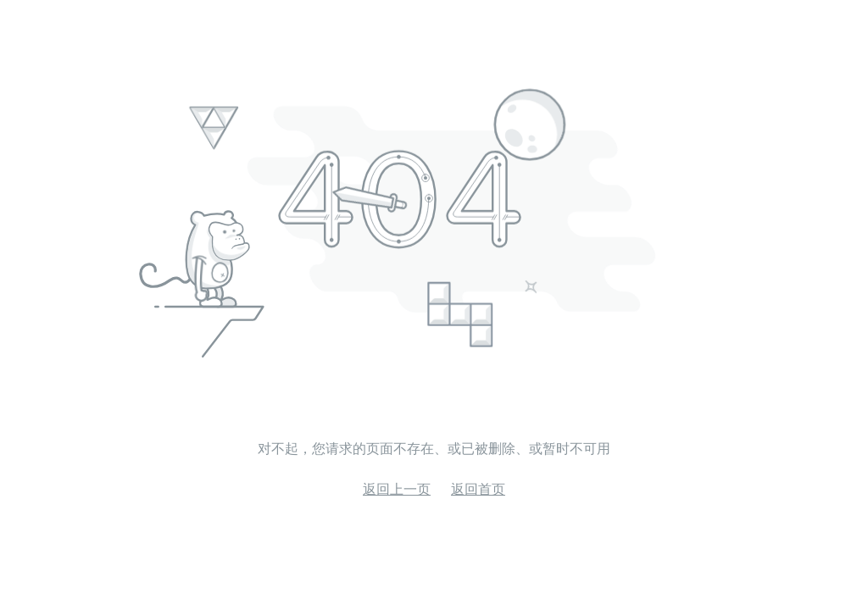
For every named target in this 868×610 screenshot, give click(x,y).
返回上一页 (397, 489)
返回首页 (478, 489)
